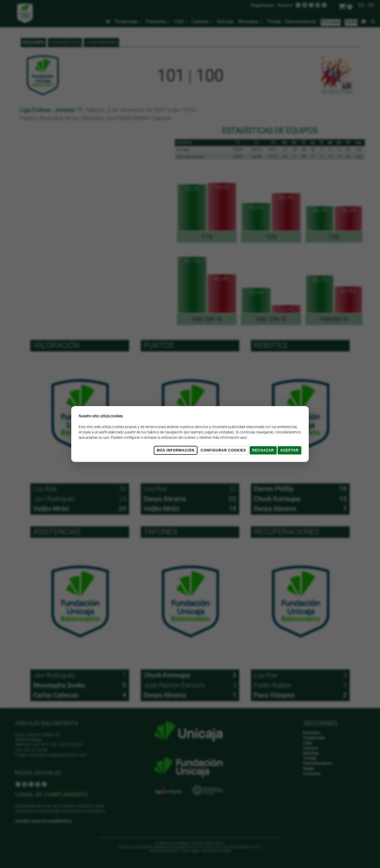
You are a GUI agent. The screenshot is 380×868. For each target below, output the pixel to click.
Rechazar (263, 450)
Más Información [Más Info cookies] (176, 450)
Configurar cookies (223, 450)
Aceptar (289, 450)
